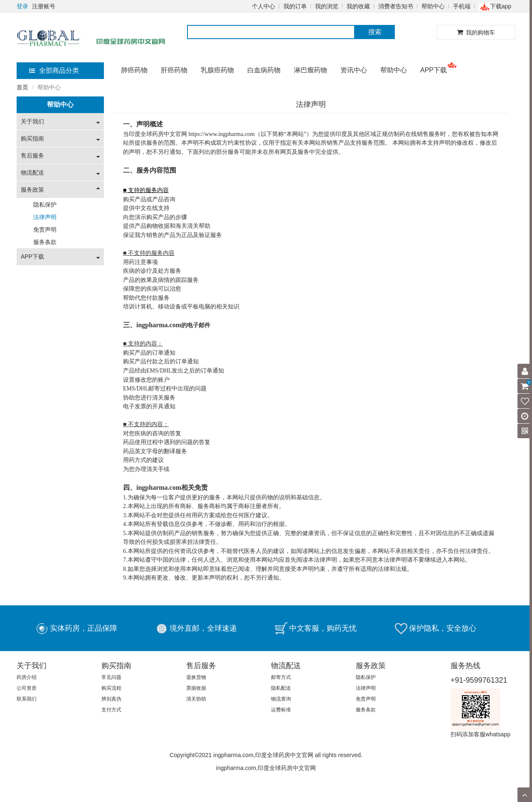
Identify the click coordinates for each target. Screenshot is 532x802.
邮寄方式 (281, 677)
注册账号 (44, 6)
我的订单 (295, 6)
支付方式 (111, 710)
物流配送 (32, 173)
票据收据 (196, 688)
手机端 (462, 6)
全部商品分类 (54, 70)
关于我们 (32, 121)
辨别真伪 (111, 699)
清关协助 (196, 699)
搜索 (375, 32)
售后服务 (32, 155)
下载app (495, 6)
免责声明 (45, 229)
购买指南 (32, 138)
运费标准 (281, 710)
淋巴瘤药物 (310, 70)
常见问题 (111, 677)
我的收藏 (358, 6)
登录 (22, 6)
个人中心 (264, 6)
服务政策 (32, 190)
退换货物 (196, 677)
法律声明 (45, 217)
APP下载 (433, 70)
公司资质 (27, 688)
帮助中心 (433, 6)
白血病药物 (264, 70)
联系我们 (27, 699)
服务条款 (45, 242)
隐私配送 (281, 688)
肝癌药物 (174, 70)
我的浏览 (327, 6)
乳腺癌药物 (217, 70)
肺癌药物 (134, 70)
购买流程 (111, 688)
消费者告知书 (396, 6)
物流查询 (281, 699)
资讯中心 (354, 70)
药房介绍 (27, 677)
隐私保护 (45, 205)
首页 (22, 87)
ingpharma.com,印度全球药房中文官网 (266, 768)
